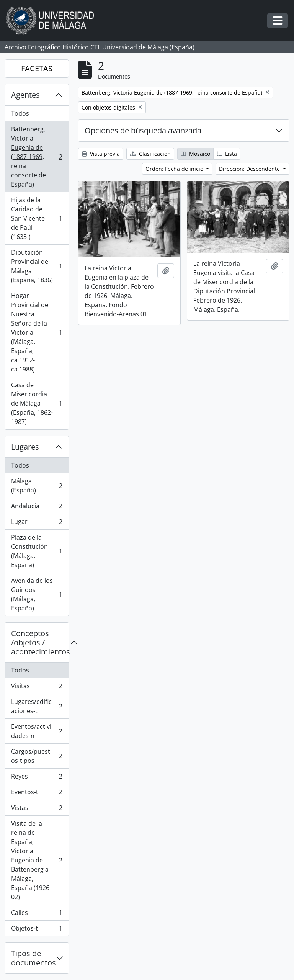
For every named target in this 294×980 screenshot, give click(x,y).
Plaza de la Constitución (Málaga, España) (37, 551)
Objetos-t (37, 930)
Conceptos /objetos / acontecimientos (40, 642)
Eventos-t (37, 794)
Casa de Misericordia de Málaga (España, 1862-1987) (37, 403)
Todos (20, 113)
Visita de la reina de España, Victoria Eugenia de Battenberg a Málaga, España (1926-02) (37, 860)
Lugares (25, 447)
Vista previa (101, 154)
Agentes (25, 95)
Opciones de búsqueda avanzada (143, 130)
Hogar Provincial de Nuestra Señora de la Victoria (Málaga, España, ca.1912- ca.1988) (37, 332)
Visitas (37, 688)
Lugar (37, 523)
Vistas (37, 809)
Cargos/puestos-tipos (37, 756)
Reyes (37, 778)
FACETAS (37, 68)
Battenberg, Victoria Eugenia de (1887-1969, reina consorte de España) (37, 157)
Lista (227, 154)
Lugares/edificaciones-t (37, 706)
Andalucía (37, 508)
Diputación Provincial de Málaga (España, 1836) (37, 266)
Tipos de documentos (33, 958)
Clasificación (150, 154)
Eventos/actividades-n (37, 731)
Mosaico (195, 154)
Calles (37, 914)
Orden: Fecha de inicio (175, 169)
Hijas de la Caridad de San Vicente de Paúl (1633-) (37, 218)
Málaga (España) (37, 486)
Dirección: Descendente (250, 169)
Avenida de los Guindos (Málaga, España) (37, 594)
